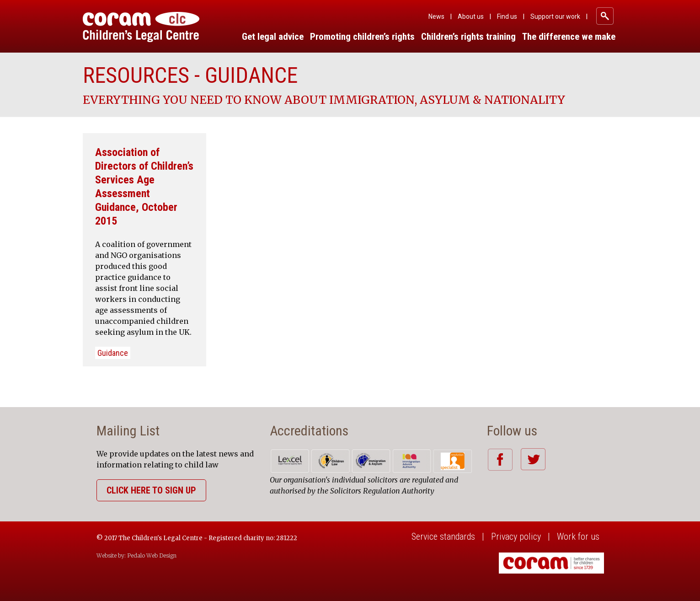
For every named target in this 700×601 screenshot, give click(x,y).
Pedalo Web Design (152, 555)
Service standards (443, 537)
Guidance (113, 353)
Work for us (578, 537)
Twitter (533, 459)
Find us (507, 16)
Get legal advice (273, 37)
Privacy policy (516, 537)
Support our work (555, 16)
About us (471, 16)
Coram (141, 27)
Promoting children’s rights (362, 37)
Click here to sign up (151, 490)
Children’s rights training (468, 37)
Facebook (500, 459)
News (436, 16)
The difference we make (569, 37)
